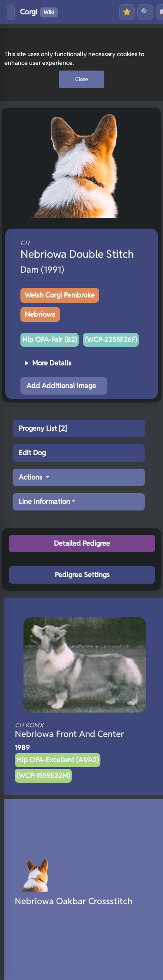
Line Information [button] (44, 502)
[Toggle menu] (11, 12)
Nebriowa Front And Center (73, 730)
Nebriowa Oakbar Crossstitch (73, 901)
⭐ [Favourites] (127, 12)
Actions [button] (31, 477)
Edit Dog (32, 453)
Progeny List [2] (43, 428)
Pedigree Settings (82, 575)
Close (82, 79)
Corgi (39, 12)
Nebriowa (40, 314)
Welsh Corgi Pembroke (60, 295)
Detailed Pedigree (82, 543)
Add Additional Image (61, 386)
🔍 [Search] (145, 12)
